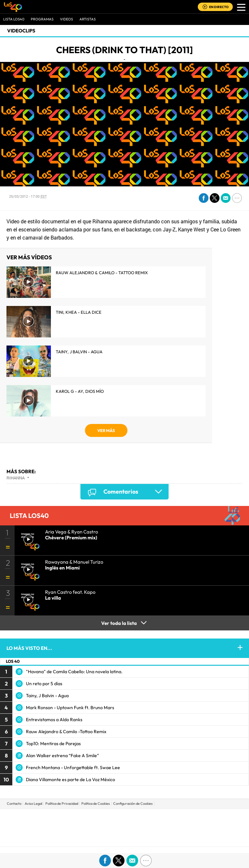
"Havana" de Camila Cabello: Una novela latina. (74, 672)
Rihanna (16, 478)
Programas (42, 19)
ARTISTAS (88, 19)
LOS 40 (13, 661)
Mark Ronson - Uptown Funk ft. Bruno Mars (70, 708)
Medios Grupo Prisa (125, 839)
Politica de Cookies (96, 803)
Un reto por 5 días (44, 684)
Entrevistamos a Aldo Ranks (54, 720)
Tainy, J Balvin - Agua (79, 352)
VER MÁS (106, 430)
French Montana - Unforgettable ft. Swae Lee (73, 768)
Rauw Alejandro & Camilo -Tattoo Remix (66, 732)
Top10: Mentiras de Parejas (53, 744)
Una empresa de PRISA (124, 823)
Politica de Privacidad (62, 803)
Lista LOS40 (14, 19)
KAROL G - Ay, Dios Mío (80, 391)
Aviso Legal (33, 803)
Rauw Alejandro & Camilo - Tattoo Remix (102, 273)
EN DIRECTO (219, 7)
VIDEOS (66, 19)
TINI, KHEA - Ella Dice (79, 312)
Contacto (14, 803)
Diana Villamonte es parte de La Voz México (71, 780)
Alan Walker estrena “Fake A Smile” (62, 756)
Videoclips (21, 31)
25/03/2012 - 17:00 (28, 196)
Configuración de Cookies (133, 803)
